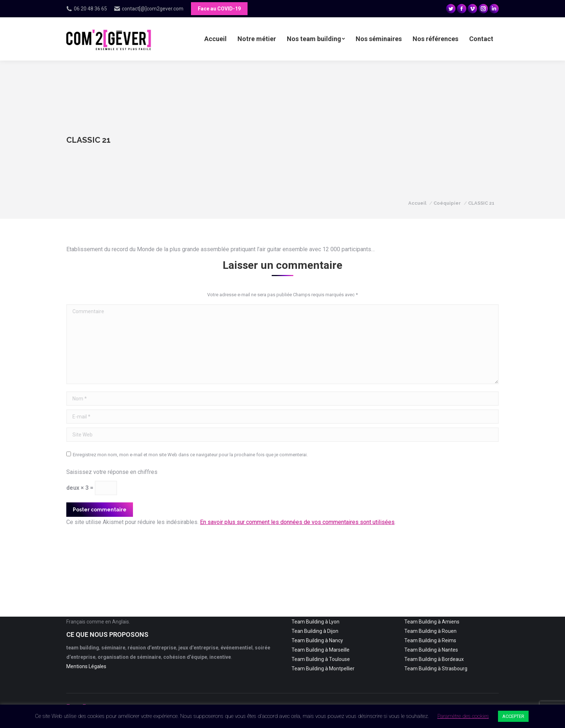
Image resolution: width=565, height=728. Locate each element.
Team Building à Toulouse (321, 659)
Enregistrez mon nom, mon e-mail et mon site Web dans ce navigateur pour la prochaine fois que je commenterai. (190, 455)
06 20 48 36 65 (87, 9)
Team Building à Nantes (431, 650)
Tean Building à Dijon (315, 631)
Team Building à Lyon (315, 622)
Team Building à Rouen (430, 631)
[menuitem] (215, 39)
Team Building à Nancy (317, 640)
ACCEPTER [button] (513, 716)
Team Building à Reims (430, 640)
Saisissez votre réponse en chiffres (112, 472)
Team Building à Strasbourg (436, 669)
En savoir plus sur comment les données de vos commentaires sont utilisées (297, 522)
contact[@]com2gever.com (149, 9)
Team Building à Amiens (432, 622)
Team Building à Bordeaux (434, 659)
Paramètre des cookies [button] (463, 716)
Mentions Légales (86, 666)
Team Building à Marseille (321, 650)
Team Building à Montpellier (323, 669)
